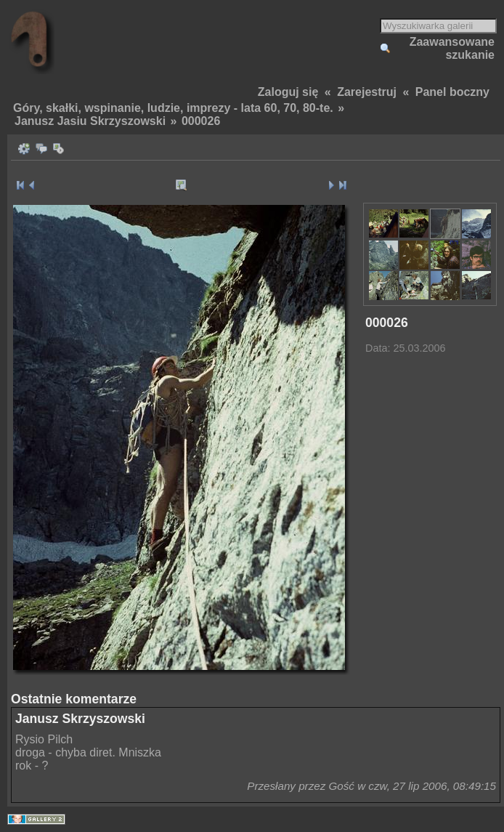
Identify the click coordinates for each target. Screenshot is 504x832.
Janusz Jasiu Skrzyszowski (90, 121)
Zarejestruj (367, 92)
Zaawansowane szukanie (452, 48)
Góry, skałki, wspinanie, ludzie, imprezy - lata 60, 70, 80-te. (173, 108)
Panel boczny (452, 92)
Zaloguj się (288, 92)
